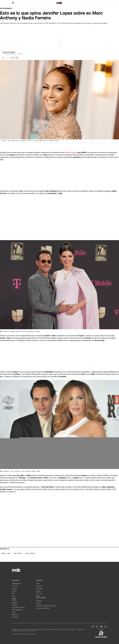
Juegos (38, 591)
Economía (15, 586)
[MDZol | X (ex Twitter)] (106, 627)
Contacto (39, 603)
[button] (13, 3)
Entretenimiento (6, 8)
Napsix (38, 596)
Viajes (14, 612)
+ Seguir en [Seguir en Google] (14, 58)
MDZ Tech (39, 593)
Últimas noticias (16, 584)
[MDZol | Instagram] (97, 627)
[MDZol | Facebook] (93, 627)
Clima (38, 584)
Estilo (13, 593)
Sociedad (15, 602)
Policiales (15, 588)
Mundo (14, 591)
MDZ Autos (15, 615)
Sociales (14, 598)
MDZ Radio (39, 588)
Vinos (14, 596)
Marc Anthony (18, 554)
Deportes (15, 605)
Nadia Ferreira (30, 554)
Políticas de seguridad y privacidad (46, 606)
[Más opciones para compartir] (7, 58)
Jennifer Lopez (70, 153)
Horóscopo (39, 586)
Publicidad (39, 601)
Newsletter (15, 617)
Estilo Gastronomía (17, 610)
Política (14, 600)
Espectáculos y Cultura (18, 607)
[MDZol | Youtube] (101, 627)
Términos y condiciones (43, 608)
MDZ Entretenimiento (9, 52)
